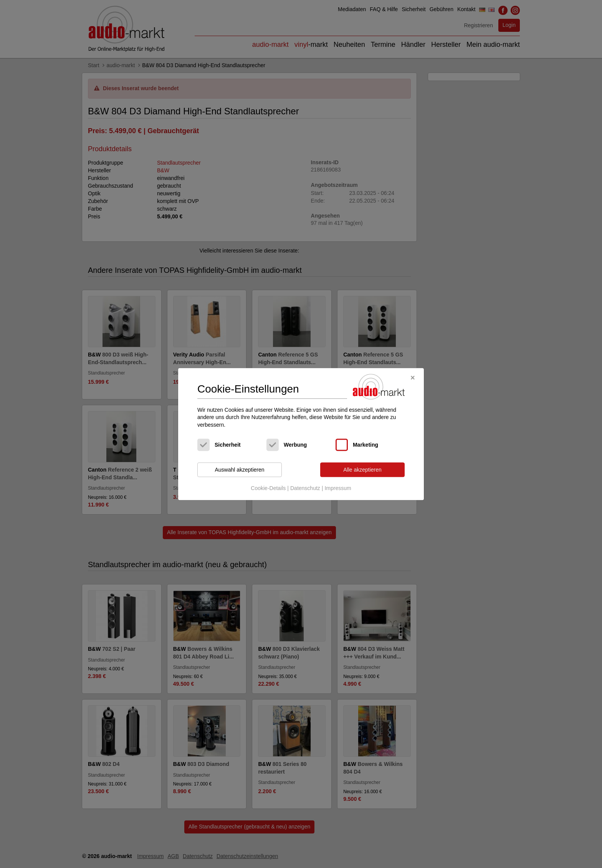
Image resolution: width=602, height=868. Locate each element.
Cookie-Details (268, 488)
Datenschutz (305, 488)
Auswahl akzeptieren (239, 470)
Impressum (338, 488)
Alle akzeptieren (362, 470)
